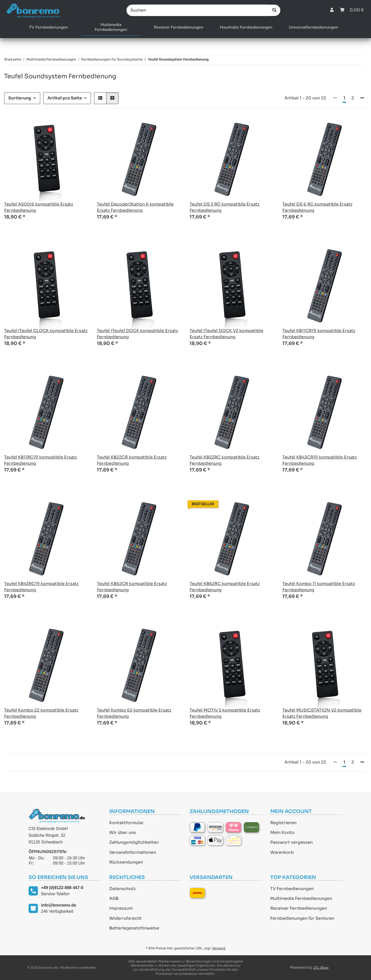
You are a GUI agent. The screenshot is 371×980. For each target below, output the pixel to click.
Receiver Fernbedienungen (299, 908)
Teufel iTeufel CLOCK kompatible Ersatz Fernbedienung (46, 334)
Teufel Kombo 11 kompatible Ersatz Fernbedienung (319, 587)
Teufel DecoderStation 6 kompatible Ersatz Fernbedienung (135, 207)
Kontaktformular (127, 823)
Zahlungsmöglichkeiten (134, 842)
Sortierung (20, 98)
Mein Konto (282, 833)
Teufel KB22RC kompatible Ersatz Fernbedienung (225, 460)
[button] (332, 10)
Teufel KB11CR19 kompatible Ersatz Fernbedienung (319, 334)
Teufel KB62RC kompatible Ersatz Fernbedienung (225, 587)
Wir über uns (123, 833)
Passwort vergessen (292, 842)
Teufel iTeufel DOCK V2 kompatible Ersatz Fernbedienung (226, 334)
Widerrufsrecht (125, 918)
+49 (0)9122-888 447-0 (62, 888)
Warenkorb (282, 852)
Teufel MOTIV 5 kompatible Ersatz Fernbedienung (225, 713)
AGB (114, 898)
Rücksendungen (126, 862)
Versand (219, 948)
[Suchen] (198, 10)
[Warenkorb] (352, 10)
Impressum (121, 908)
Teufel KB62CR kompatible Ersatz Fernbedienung (132, 587)
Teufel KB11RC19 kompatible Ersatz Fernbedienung (41, 460)
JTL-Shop (321, 968)
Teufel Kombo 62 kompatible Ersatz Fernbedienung (134, 713)
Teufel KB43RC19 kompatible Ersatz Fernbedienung (41, 587)
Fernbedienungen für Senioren (302, 918)
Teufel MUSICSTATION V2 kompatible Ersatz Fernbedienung (322, 713)
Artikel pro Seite (65, 98)
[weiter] (362, 98)
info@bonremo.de (58, 905)
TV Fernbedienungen (292, 889)
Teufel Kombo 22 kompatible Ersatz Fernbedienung (41, 713)
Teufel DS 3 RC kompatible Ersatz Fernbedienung (225, 207)
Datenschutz (123, 889)
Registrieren (283, 823)
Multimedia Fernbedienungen (301, 898)
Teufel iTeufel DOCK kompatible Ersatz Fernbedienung (137, 334)
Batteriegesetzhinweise (134, 928)
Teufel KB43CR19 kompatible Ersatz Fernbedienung (320, 460)
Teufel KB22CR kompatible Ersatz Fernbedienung (132, 460)
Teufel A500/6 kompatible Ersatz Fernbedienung (39, 207)
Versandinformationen (133, 852)
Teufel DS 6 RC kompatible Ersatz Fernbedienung (317, 207)
